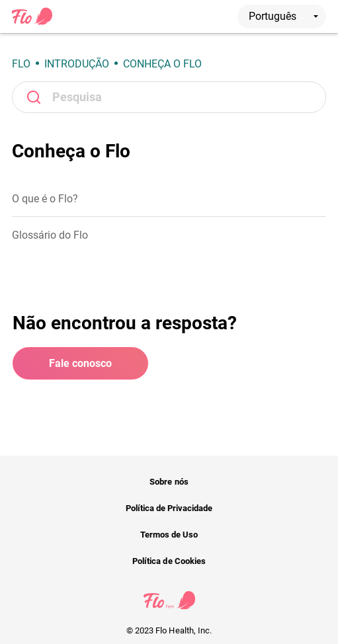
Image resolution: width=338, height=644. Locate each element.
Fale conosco (80, 363)
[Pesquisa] (169, 97)
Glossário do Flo (50, 235)
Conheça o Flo (162, 64)
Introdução (77, 64)
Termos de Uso (169, 535)
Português (283, 16)
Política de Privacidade (169, 508)
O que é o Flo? (45, 199)
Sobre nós (169, 482)
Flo (21, 64)
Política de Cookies (169, 561)
